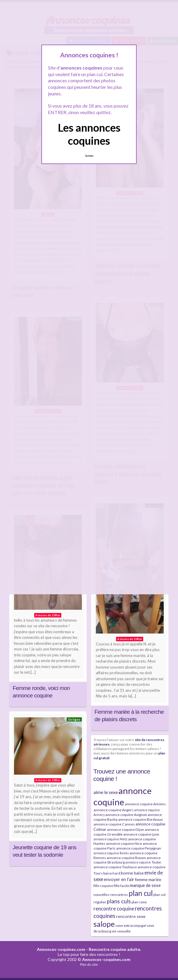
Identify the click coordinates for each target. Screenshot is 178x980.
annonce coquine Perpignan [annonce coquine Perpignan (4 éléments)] (139, 848)
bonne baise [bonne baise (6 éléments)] (132, 873)
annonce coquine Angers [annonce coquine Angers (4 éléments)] (114, 810)
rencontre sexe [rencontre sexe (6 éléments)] (131, 916)
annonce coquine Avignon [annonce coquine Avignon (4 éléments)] (126, 815)
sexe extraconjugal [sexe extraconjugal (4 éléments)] (131, 925)
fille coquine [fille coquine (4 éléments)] (103, 886)
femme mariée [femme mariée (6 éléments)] (148, 879)
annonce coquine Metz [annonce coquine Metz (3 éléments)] (110, 839)
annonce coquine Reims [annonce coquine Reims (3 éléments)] (111, 853)
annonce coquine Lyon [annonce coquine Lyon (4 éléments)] (141, 834)
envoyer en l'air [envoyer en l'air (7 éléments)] (119, 879)
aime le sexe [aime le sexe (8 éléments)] (106, 792)
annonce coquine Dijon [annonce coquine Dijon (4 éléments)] (125, 829)
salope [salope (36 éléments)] (104, 924)
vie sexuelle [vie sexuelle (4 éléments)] (121, 931)
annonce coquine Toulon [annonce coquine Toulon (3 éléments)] (143, 862)
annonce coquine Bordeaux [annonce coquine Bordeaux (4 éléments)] (140, 819)
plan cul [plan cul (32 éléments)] (141, 893)
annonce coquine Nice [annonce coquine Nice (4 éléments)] (124, 843)
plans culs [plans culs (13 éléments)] (119, 901)
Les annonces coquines (89, 134)
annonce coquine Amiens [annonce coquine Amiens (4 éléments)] (145, 804)
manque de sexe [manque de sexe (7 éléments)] (145, 885)
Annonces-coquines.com (61, 949)
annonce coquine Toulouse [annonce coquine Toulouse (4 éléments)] (115, 867)
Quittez (89, 156)
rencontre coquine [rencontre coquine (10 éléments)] (114, 909)
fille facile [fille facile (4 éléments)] (121, 886)
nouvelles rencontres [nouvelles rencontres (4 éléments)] (111, 895)
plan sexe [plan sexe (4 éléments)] (139, 902)
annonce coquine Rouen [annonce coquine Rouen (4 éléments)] (126, 858)
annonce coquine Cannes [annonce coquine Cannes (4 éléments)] (114, 824)
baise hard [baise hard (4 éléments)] (112, 873)
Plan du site (89, 964)
